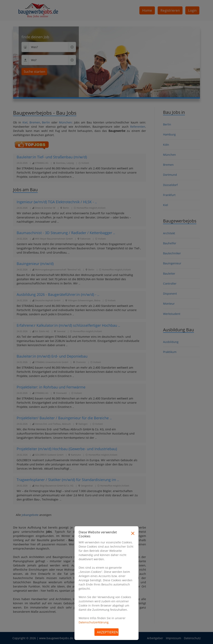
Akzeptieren (108, 632)
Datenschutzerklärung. (94, 622)
